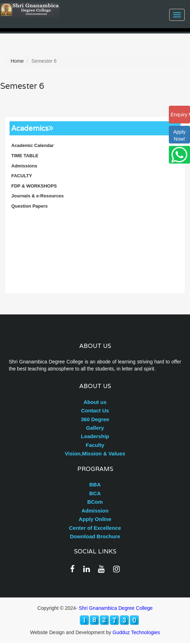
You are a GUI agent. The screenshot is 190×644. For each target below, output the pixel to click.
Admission (95, 511)
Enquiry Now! (180, 115)
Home (17, 61)
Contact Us (95, 410)
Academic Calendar (33, 145)
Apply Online (95, 519)
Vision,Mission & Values (95, 453)
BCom (95, 502)
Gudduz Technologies (136, 632)
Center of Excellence (95, 528)
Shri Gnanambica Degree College (116, 608)
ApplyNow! (179, 135)
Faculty (95, 445)
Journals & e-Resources (38, 196)
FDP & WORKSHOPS (34, 186)
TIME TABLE (25, 156)
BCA (95, 493)
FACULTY (22, 176)
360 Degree (95, 419)
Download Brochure (95, 536)
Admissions (24, 166)
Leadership (95, 436)
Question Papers (29, 206)
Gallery (95, 428)
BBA (95, 484)
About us (95, 402)
